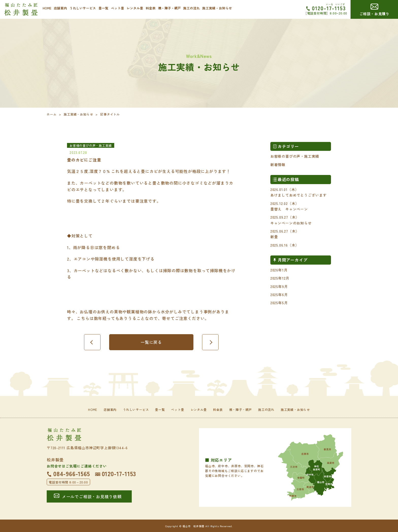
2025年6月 (279, 295)
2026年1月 (279, 270)
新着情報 (278, 165)
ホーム (52, 114)
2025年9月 (279, 286)
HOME (47, 8)
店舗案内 (60, 8)
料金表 (151, 8)
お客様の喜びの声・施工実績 (295, 156)
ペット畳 (118, 8)
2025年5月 (279, 303)
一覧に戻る (151, 342)
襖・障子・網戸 (169, 8)
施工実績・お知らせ (217, 8)
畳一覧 (103, 8)
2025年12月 (280, 278)
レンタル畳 (135, 8)
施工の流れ (192, 8)
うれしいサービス (83, 8)
